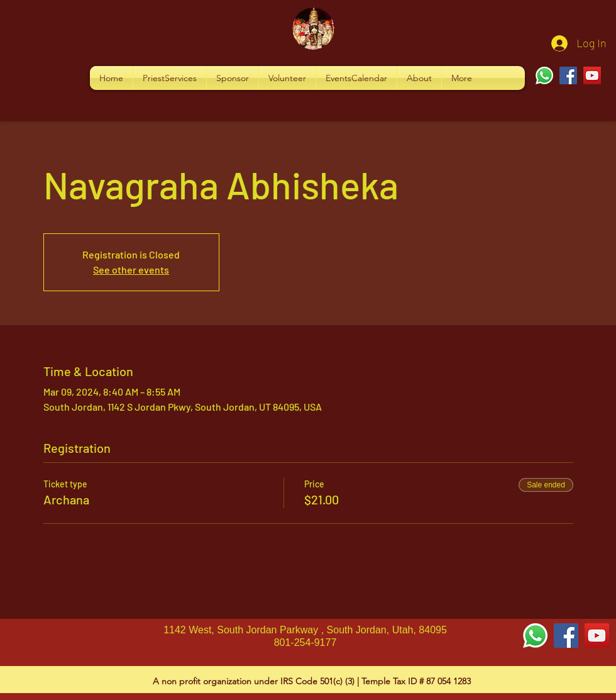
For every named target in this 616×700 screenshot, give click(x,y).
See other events (131, 269)
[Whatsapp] (544, 75)
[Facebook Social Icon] (566, 636)
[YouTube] (592, 75)
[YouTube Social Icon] (597, 636)
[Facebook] (568, 75)
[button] (170, 78)
